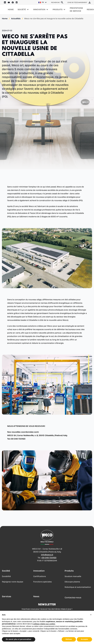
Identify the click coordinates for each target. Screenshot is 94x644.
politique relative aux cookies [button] (44, 624)
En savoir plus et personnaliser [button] (19, 639)
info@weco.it (47, 555)
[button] (91, 615)
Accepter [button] (84, 639)
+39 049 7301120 (49, 558)
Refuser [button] (69, 639)
